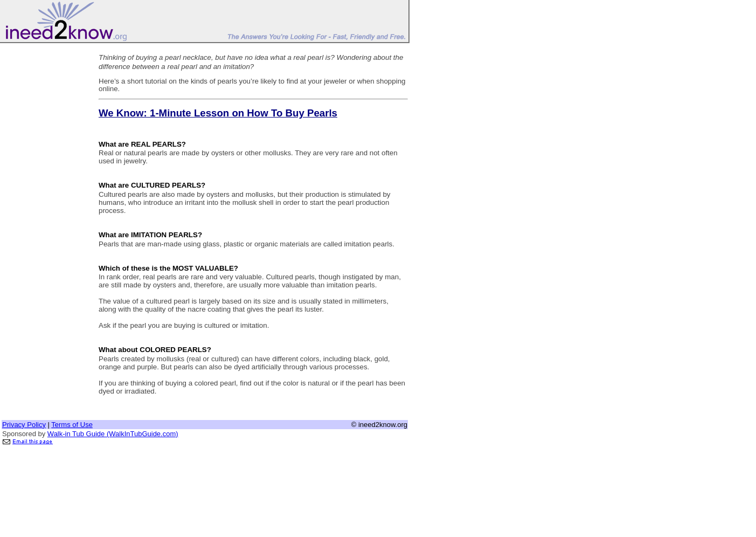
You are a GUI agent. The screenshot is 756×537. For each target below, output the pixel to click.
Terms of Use (72, 425)
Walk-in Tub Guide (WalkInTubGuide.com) (113, 434)
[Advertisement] (45, 206)
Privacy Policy (24, 425)
